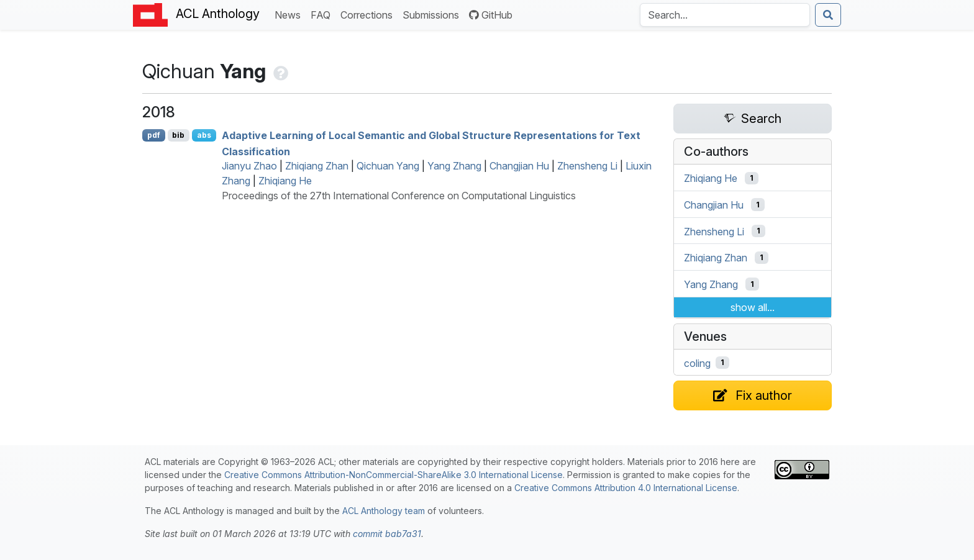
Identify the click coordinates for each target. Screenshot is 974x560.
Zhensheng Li (587, 166)
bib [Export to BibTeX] (178, 135)
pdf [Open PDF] (154, 135)
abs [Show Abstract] (204, 135)
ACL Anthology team (384, 511)
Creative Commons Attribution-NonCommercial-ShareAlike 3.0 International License (394, 475)
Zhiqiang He (285, 181)
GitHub (491, 15)
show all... (753, 307)
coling (697, 363)
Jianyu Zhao (249, 166)
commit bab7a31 (387, 534)
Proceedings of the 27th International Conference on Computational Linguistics (399, 196)
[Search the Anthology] (725, 15)
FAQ (323, 14)
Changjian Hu (519, 166)
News (290, 14)
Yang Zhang (454, 166)
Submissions (433, 14)
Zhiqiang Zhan (317, 166)
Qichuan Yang (388, 166)
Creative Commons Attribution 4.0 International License (626, 488)
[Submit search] (828, 15)
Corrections (369, 14)
